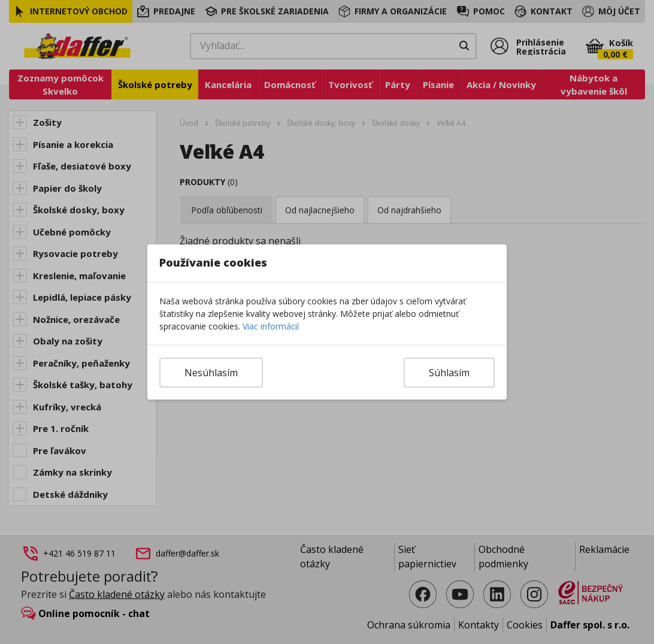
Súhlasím (449, 373)
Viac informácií (271, 326)
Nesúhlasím (211, 373)
